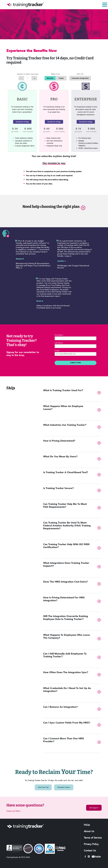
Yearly (62, 78)
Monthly (51, 78)
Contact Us (90, 851)
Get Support (94, 808)
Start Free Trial (43, 788)
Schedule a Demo (64, 788)
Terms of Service (93, 838)
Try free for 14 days (22, 122)
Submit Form (75, 363)
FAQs (87, 825)
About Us (89, 832)
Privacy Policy (91, 844)
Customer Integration (80, 78)
